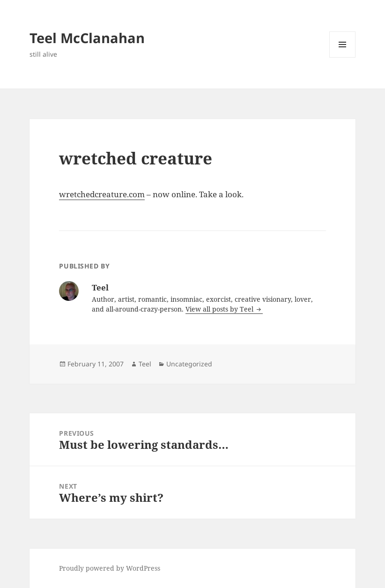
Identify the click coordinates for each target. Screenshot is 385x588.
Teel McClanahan (87, 38)
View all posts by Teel (220, 309)
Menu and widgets (343, 57)
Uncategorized (189, 364)
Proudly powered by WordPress (110, 568)
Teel (145, 364)
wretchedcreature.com (102, 194)
